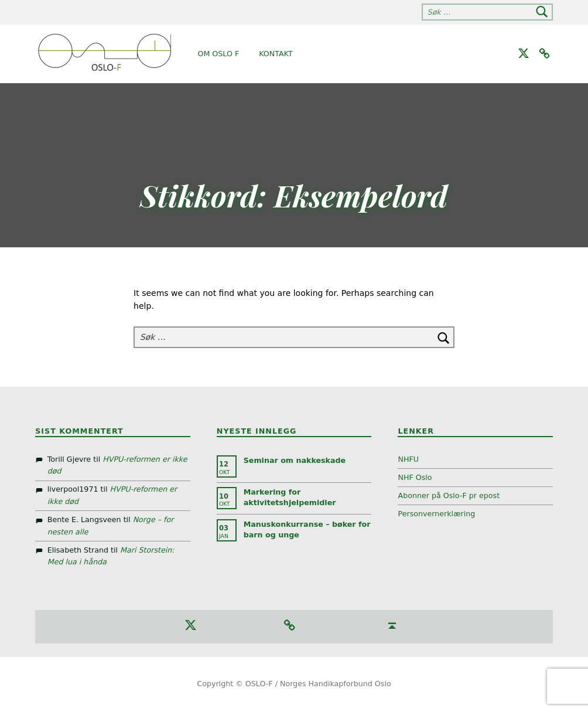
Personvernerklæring (436, 514)
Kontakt (276, 54)
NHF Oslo (415, 477)
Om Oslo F (218, 54)
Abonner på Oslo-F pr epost (449, 495)
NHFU (408, 459)
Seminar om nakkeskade (295, 460)
